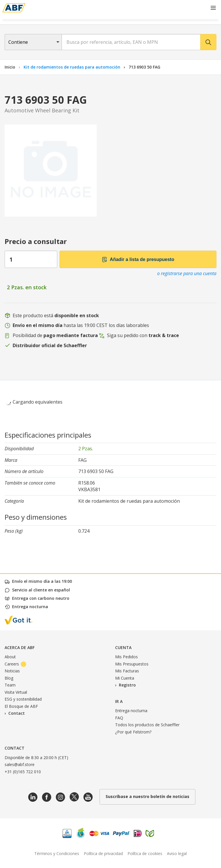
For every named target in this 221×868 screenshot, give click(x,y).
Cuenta (123, 647)
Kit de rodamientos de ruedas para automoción (73, 67)
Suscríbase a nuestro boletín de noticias (147, 796)
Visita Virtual (16, 692)
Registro (127, 685)
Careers (15, 664)
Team (10, 685)
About (10, 657)
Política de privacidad (103, 853)
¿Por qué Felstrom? (133, 732)
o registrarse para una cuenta (187, 273)
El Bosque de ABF (21, 706)
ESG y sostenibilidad (23, 699)
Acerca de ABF (20, 647)
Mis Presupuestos (132, 664)
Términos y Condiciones (57, 853)
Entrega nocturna (131, 711)
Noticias (12, 671)
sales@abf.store (20, 764)
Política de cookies (145, 853)
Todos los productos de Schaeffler (147, 725)
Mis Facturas (127, 671)
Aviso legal (177, 853)
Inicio (10, 67)
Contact (17, 713)
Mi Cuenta (125, 678)
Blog (9, 678)
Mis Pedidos (126, 657)
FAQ (119, 718)
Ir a (119, 701)
